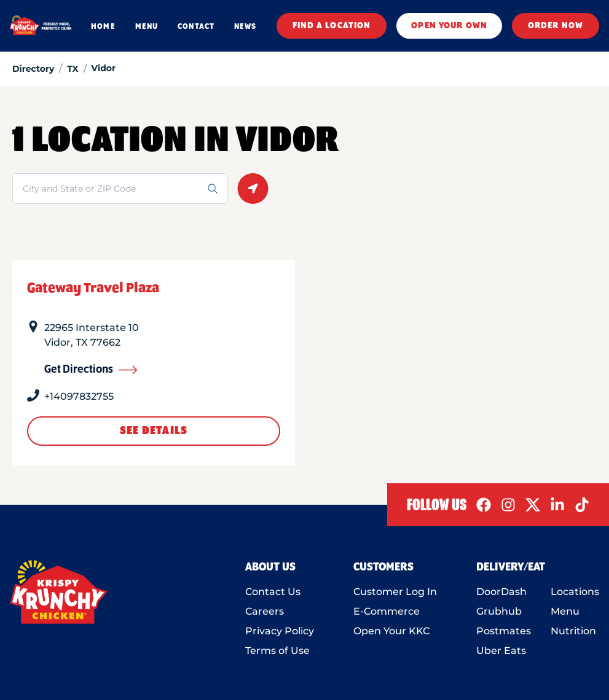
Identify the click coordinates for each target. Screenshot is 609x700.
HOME (103, 26)
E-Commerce (387, 611)
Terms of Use (277, 651)
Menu (565, 611)
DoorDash (501, 592)
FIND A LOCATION (332, 26)
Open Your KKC (391, 631)
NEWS (245, 26)
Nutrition (573, 631)
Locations (575, 592)
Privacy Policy (280, 631)
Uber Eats (501, 651)
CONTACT (196, 26)
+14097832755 (79, 396)
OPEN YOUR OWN (449, 26)
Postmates (504, 631)
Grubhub (499, 611)
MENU (147, 26)
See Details (154, 431)
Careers (265, 611)
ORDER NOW (556, 26)
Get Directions (91, 370)
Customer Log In (395, 592)
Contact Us (273, 592)
